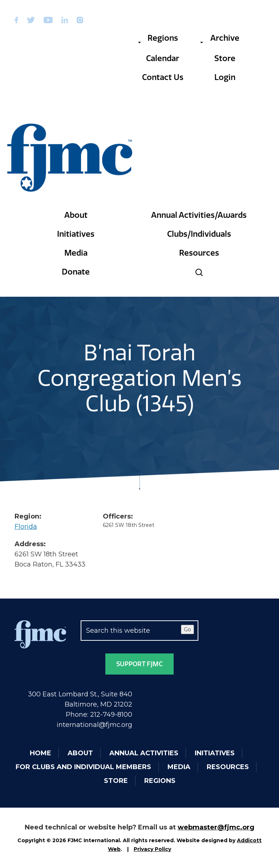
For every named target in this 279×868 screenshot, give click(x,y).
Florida (26, 527)
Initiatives (76, 234)
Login (225, 77)
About (76, 215)
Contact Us (163, 77)
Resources (199, 253)
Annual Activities (144, 753)
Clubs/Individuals (199, 234)
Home (41, 753)
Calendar (163, 58)
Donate (76, 272)
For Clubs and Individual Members (83, 767)
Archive (220, 38)
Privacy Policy (152, 849)
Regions (158, 38)
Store (225, 58)
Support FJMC (139, 664)
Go (187, 629)
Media (76, 253)
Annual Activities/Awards (199, 215)
